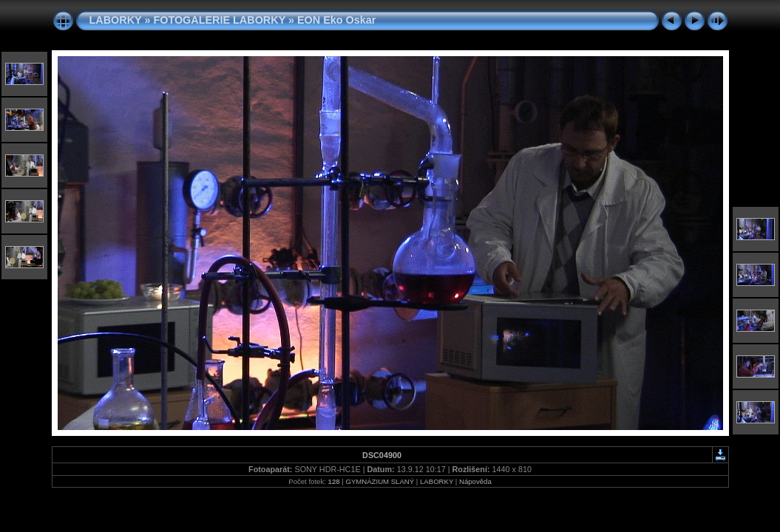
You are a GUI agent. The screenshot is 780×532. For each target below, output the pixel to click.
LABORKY (116, 20)
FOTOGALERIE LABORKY (219, 20)
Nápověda (475, 481)
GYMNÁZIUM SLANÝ (380, 481)
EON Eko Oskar (336, 20)
